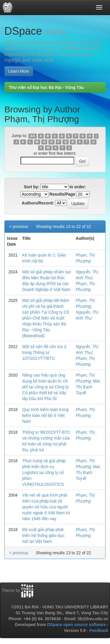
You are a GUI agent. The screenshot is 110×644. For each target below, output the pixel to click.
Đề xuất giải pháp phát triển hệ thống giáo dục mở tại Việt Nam (43, 535)
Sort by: (32, 187)
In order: (78, 187)
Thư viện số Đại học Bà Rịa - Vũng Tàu (46, 87)
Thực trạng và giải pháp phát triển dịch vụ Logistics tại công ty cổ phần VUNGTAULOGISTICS (44, 472)
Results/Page (62, 194)
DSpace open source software (77, 625)
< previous (19, 227)
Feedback (99, 630)
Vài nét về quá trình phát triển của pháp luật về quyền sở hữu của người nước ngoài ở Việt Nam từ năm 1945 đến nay (46, 507)
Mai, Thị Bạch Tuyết (88, 387)
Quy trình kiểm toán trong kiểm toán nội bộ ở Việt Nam (45, 415)
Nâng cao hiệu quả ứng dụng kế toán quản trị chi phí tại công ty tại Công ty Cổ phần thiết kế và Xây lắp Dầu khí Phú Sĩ (45, 387)
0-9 (32, 136)
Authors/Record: (38, 203)
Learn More (19, 71)
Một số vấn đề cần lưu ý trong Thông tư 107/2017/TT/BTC (44, 352)
